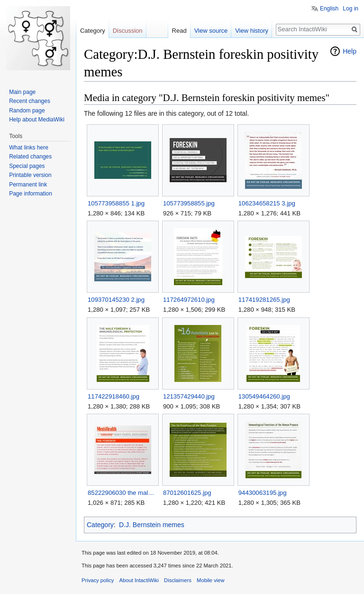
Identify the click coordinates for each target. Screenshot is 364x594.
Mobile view (210, 580)
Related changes (30, 157)
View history (252, 31)
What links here (29, 148)
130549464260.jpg (264, 396)
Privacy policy (98, 580)
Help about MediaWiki (37, 120)
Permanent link (28, 185)
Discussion (128, 31)
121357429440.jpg (189, 396)
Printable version (30, 175)
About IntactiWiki (139, 580)
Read (179, 31)
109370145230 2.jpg (116, 300)
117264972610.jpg (189, 300)
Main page (22, 92)
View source (211, 31)
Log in (350, 9)
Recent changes (30, 101)
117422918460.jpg (114, 396)
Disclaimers (178, 580)
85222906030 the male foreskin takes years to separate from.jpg (123, 493)
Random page (27, 111)
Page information (31, 194)
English (329, 9)
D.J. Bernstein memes (152, 525)
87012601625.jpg (187, 493)
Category (100, 525)
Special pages (27, 166)
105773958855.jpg (189, 203)
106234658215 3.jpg (267, 203)
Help (350, 51)
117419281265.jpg (264, 300)
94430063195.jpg (263, 493)
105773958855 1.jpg (116, 203)
